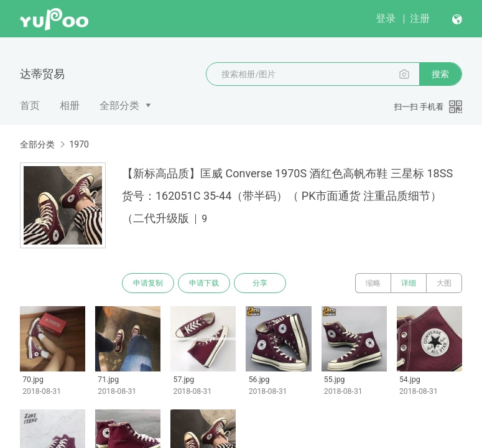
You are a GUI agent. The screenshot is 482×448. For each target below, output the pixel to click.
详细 (409, 283)
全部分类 (119, 105)
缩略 (373, 283)
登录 (386, 18)
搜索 (440, 74)
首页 (30, 105)
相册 (70, 105)
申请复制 (148, 283)
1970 (79, 144)
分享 (260, 283)
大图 (444, 283)
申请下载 (204, 283)
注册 (420, 18)
